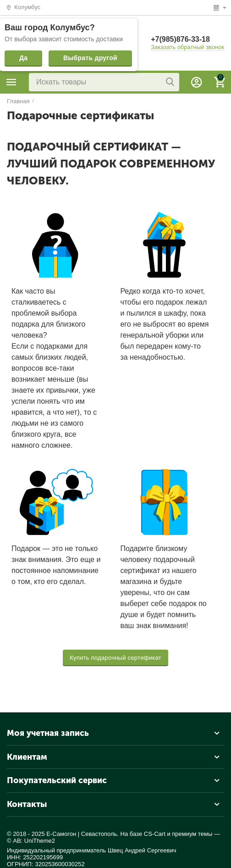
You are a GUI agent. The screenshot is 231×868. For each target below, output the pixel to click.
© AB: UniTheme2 (31, 841)
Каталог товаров (11, 82)
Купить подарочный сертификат (115, 658)
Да (23, 58)
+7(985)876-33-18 (180, 39)
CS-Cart (155, 834)
